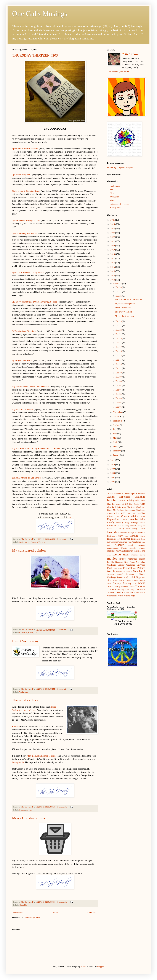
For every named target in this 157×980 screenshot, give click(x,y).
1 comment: (62, 689)
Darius (142, 516)
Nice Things (130, 562)
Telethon (124, 587)
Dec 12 (119, 368)
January (116, 455)
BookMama (115, 186)
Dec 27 (119, 292)
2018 (113, 254)
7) (15, 302)
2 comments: (62, 630)
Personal (128, 568)
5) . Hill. (25, 233)
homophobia (18, 762)
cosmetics (111, 513)
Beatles (122, 501)
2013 (113, 276)
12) (33, 448)
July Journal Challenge (117, 542)
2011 (113, 460)
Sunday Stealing (122, 583)
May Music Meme (137, 551)
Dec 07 (119, 385)
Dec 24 (119, 326)
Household (136, 539)
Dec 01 (119, 407)
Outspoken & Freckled (120, 204)
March (116, 447)
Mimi (112, 200)
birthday (130, 501)
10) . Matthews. (31, 387)
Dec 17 (119, 347)
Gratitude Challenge (126, 533)
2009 (113, 469)
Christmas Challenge (136, 507)
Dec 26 (119, 296)
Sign (143, 577)
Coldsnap (120, 510)
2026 (113, 220)
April (115, 442)
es (56, 302)
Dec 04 (119, 394)
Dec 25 (119, 321)
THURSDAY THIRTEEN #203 (35, 55)
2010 (113, 465)
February (117, 451)
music (122, 559)
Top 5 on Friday (128, 590)
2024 (113, 229)
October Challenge (126, 565)
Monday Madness (131, 555)
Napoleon (119, 562)
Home (56, 913)
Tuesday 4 (140, 590)
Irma (143, 539)
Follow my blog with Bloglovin (121, 167)
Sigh (139, 577)
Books (22, 542)
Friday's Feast (138, 529)
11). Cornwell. (23, 409)
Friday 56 (141, 526)
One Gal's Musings (40, 14)
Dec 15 (119, 356)
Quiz (109, 571)
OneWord (141, 565)
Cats (143, 504)
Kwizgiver (114, 197)
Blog (138, 501)
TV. (128, 593)
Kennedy (119, 545)
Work (120, 596)
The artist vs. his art (26, 700)
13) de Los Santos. (27, 478)
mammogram (113, 548)
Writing (127, 596)
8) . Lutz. (24, 331)
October (117, 416)
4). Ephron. (26, 220)
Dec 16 (119, 351)
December (118, 284)
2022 (113, 237)
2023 (113, 233)
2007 (113, 478)
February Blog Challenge (127, 523)
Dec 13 (119, 364)
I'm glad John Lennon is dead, (42, 756)
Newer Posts (18, 913)
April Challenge (138, 494)
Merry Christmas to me (29, 818)
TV (36, 633)
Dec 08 (119, 381)
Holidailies (112, 539)
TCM (135, 583)
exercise (134, 519)
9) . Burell (22, 361)
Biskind (57, 448)
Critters (110, 516)
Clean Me (23, 905)
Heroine (134, 536)
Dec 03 (119, 398)
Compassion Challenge (135, 510)
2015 (113, 267)
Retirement (117, 571)
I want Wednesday (25, 641)
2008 (113, 473)
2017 (113, 258)
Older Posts (92, 913)
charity (111, 507)
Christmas (23, 633)
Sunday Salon (116, 208)
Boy (131, 504)
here (70, 517)
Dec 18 (119, 343)
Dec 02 (119, 403)
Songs (129, 580)
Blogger (101, 966)
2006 (113, 482)
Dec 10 (119, 373)
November (118, 412)
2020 (113, 246)
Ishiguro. (25, 149)
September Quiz (123, 577)
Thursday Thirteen (38, 542)
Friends (112, 532)
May (115, 438)
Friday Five (125, 529)
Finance (142, 523)
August (116, 425)
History (142, 536)
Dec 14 (119, 360)
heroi (126, 536)
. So (43, 302)
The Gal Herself (132, 54)
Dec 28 (119, 287)
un (54, 302)
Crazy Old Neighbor (136, 513)
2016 (113, 263)
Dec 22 (119, 330)
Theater (132, 587)
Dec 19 (119, 338)
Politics (141, 568)
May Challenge (122, 551)
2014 (113, 271)
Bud (112, 190)
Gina (112, 193)
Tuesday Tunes (114, 593)
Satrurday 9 (128, 571)
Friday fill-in (112, 529)
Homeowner (124, 539)
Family (111, 522)
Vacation (135, 593)
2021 (113, 241)
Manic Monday (129, 548)
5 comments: (62, 539)
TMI (119, 590)
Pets (135, 568)
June (115, 434)
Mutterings (132, 559)
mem (109, 555)
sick (133, 577)
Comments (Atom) (32, 918)
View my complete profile (118, 71)
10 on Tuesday (114, 494)
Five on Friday (123, 526)
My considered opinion (29, 550)
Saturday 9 (139, 571)
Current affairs (129, 516)
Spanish (135, 580)
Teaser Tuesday (114, 587)
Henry (120, 536)
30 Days (126, 494)
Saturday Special (115, 574)
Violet (143, 593)
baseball (113, 500)
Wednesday (24, 692)
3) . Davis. (26, 191)
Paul (109, 568)
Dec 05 (119, 390)
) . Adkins (29, 273)
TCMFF (141, 583)
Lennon (22, 810)
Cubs (117, 516)
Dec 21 (119, 334)
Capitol (137, 504)
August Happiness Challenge (126, 497)
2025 (113, 224)
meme (28, 542)
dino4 (83, 966)
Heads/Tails (140, 533)
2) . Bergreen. (22, 175)
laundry (131, 545)
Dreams (124, 519)
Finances (112, 525)
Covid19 (121, 513)
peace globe (117, 568)
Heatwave (111, 536)
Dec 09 (119, 377)
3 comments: (63, 902)
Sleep (109, 580)
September (118, 421)
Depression (113, 519)
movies (31, 633)
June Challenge (134, 542)
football (133, 526)
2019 (113, 250)
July (115, 429)
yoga (133, 596)
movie (143, 555)
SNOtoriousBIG (119, 580)
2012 (113, 280)
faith (143, 519)
